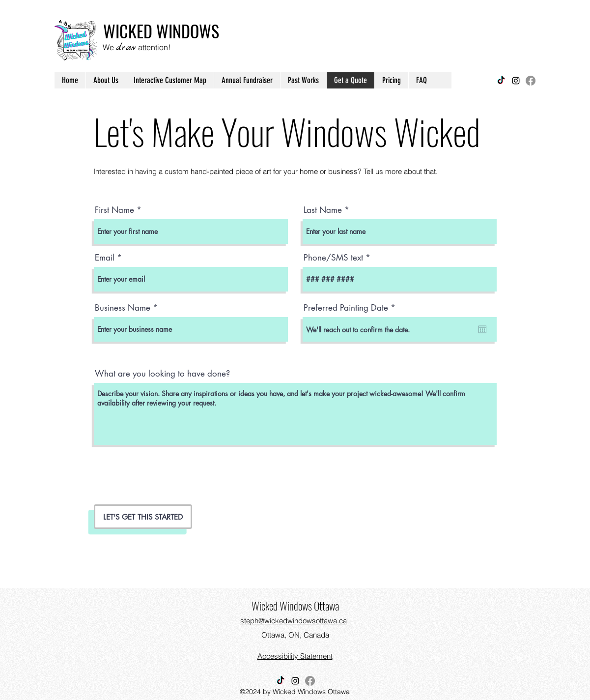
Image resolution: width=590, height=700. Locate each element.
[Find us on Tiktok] (501, 81)
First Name (114, 210)
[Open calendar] (482, 329)
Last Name (323, 210)
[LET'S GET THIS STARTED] (143, 517)
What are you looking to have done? (162, 374)
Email (105, 258)
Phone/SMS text (333, 258)
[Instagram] (516, 81)
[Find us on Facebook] (531, 81)
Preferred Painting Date (352, 308)
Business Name (123, 308)
